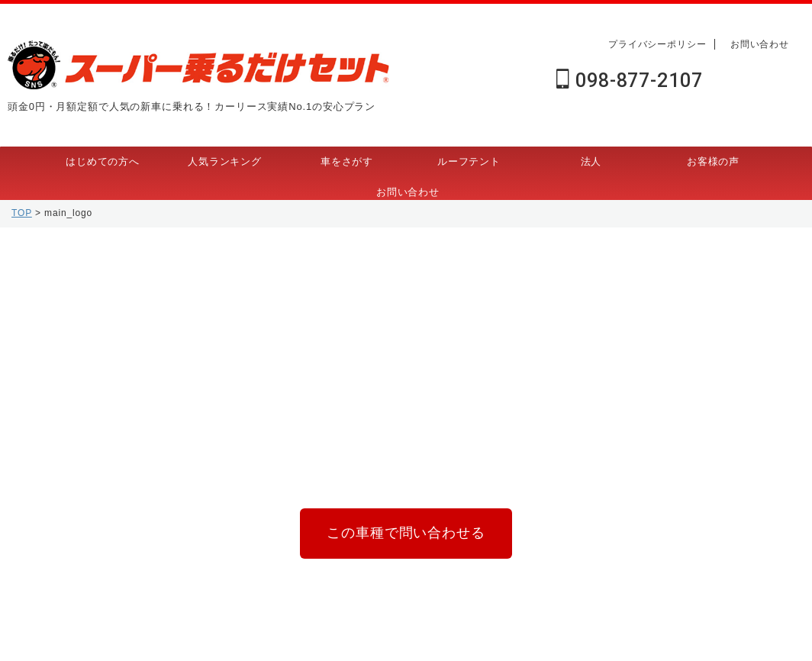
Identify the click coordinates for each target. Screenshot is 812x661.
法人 (591, 161)
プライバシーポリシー (657, 44)
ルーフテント (469, 161)
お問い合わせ (760, 44)
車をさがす (347, 161)
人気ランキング (225, 161)
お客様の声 (713, 161)
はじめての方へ (103, 161)
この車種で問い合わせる (406, 530)
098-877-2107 (629, 81)
